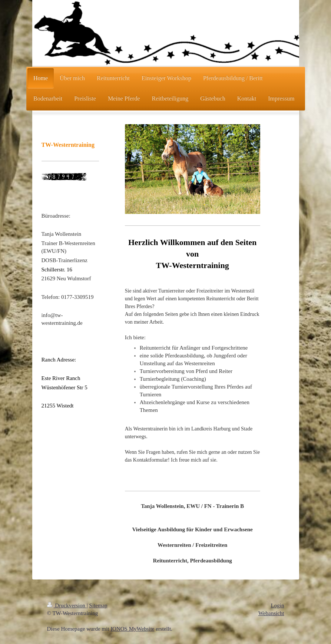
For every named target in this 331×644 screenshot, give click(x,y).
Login (278, 605)
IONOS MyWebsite (132, 629)
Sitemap (98, 605)
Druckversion (67, 605)
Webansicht (271, 613)
